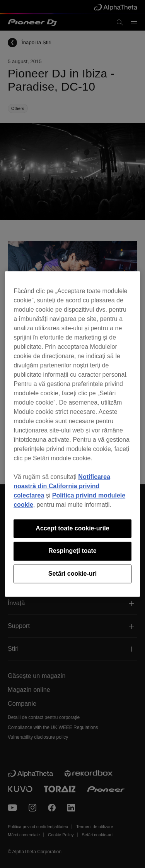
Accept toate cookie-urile (72, 528)
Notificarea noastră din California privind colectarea (62, 486)
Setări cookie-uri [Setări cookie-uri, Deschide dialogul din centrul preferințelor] (72, 574)
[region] (72, 434)
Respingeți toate (72, 551)
